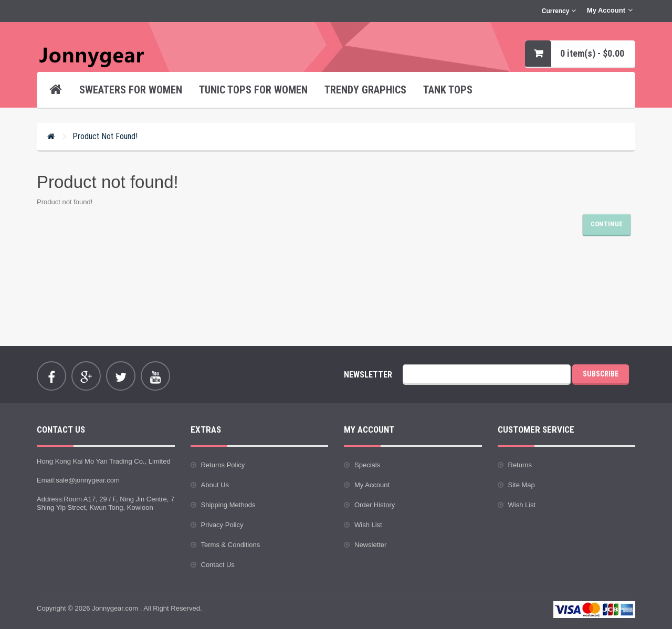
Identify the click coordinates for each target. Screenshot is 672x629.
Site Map (522, 485)
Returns (520, 465)
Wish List (368, 525)
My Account (372, 485)
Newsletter (370, 545)
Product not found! (105, 136)
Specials (367, 465)
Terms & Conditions (231, 545)
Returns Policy (223, 465)
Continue (607, 224)
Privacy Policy (222, 525)
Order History (375, 505)
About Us (215, 485)
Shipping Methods (228, 505)
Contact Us (218, 565)
